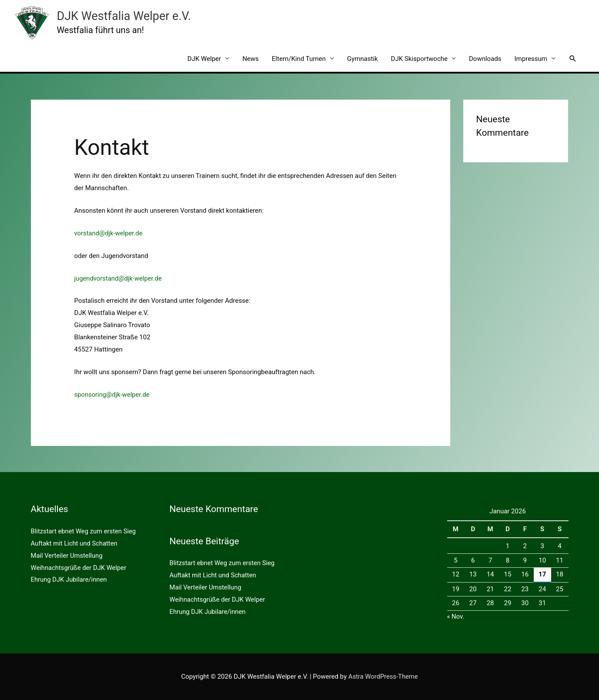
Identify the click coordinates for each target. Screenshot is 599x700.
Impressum (531, 59)
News (251, 59)
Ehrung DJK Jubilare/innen (70, 579)
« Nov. (456, 616)
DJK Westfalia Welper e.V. (122, 16)
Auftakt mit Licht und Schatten (75, 543)
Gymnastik (363, 59)
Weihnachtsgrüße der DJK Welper (79, 567)
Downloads (485, 59)
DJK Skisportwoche (419, 59)
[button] (573, 59)
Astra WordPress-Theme (383, 677)
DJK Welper (204, 59)
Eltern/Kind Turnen (299, 59)
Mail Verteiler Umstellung (67, 555)
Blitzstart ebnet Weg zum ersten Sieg (84, 531)
